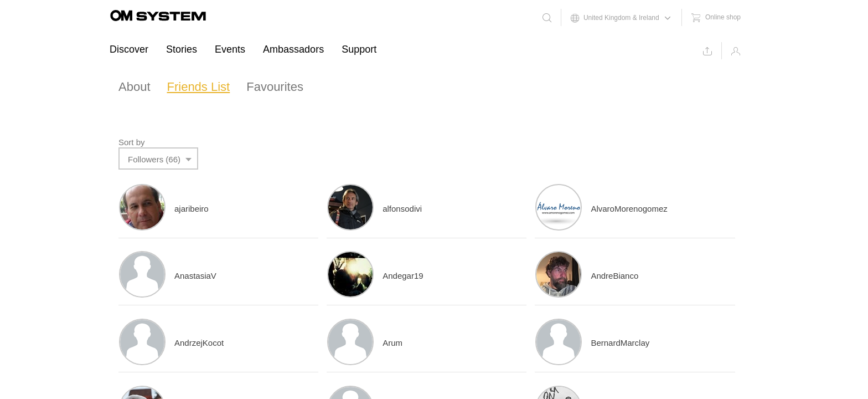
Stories (182, 49)
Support (359, 49)
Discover (129, 49)
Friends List (199, 87)
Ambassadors (293, 49)
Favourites (275, 87)
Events (230, 49)
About (135, 87)
